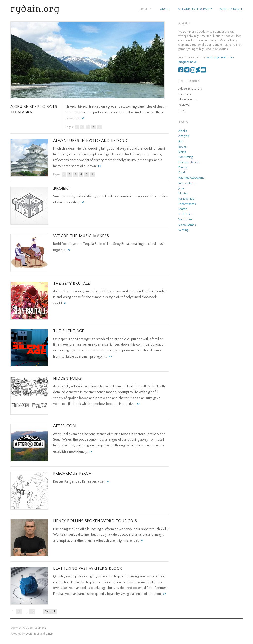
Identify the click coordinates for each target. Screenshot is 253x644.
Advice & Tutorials (190, 89)
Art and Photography (195, 9)
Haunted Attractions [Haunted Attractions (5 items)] (191, 178)
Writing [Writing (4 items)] (183, 230)
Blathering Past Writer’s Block (87, 568)
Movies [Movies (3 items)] (183, 194)
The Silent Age (69, 331)
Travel (182, 110)
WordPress (33, 634)
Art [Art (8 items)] (180, 142)
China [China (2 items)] (182, 152)
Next (48, 611)
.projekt (62, 189)
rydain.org (35, 9)
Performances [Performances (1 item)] (187, 204)
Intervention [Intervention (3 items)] (186, 183)
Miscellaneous (188, 100)
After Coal (65, 426)
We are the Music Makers (81, 236)
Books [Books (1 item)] (182, 147)
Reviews (184, 105)
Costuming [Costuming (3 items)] (186, 157)
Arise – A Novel (231, 9)
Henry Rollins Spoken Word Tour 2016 (95, 521)
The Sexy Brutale (72, 284)
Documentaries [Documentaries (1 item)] (188, 162)
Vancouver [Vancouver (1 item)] (185, 219)
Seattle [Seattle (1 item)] (183, 209)
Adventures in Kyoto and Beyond (90, 141)
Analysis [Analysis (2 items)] (184, 136)
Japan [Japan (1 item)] (182, 188)
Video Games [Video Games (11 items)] (187, 225)
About (165, 9)
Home (144, 9)
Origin (50, 634)
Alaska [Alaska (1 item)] (183, 131)
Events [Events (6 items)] (183, 167)
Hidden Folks (67, 379)
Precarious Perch (72, 474)
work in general (216, 58)
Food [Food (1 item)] (182, 173)
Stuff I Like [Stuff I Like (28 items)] (185, 214)
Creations (185, 94)
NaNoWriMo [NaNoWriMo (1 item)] (186, 199)
